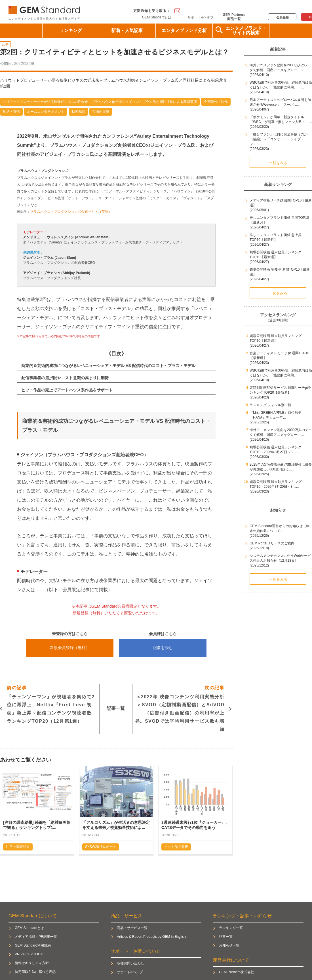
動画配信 (78, 112)
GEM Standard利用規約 (33, 945)
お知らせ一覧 (229, 945)
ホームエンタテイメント (46, 112)
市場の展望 (101, 112)
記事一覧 (116, 708)
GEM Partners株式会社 (237, 972)
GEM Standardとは (157, 17)
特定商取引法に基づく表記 (35, 972)
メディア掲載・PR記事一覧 (36, 937)
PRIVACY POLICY (29, 954)
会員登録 (283, 17)
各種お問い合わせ (130, 963)
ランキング (71, 30)
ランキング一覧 (231, 928)
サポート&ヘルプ (201, 17)
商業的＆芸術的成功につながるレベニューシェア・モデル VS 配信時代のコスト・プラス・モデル (108, 366)
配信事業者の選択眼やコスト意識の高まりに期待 (65, 378)
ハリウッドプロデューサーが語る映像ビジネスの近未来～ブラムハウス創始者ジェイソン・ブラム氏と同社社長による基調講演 (100, 102)
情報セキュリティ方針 (32, 963)
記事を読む (163, 648)
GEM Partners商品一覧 (234, 17)
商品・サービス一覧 (132, 928)
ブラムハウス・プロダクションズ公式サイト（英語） (71, 212)
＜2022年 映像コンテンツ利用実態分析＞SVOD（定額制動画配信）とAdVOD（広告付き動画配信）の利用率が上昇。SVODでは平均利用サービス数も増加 (180, 708)
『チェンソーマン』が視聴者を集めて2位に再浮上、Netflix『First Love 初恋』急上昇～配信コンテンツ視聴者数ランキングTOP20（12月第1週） (51, 704)
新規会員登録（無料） (70, 648)
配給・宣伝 (11, 112)
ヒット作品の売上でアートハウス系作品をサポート (67, 390)
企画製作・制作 (216, 102)
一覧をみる (278, 163)
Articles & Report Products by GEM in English (151, 937)
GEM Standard (45, 9)
